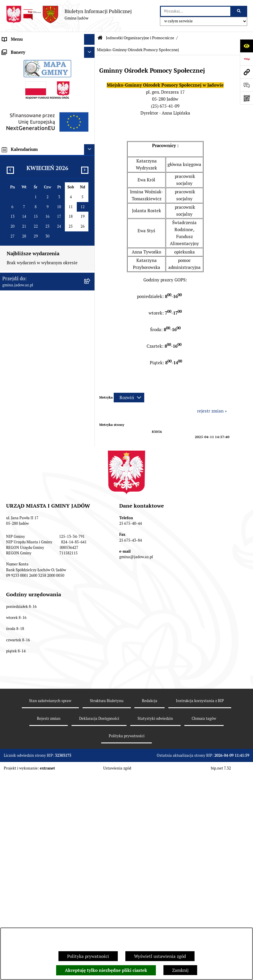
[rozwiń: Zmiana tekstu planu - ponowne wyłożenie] (91, 350)
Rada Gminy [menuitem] (14, 72)
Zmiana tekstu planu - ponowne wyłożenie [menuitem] (34, 353)
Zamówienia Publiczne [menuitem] (25, 275)
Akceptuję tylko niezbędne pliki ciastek (106, 970)
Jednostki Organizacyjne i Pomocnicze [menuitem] (40, 94)
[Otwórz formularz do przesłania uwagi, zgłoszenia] (246, 85)
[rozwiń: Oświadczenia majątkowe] (91, 265)
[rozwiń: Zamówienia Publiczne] (91, 275)
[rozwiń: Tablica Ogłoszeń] (91, 210)
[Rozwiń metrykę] (129, 398)
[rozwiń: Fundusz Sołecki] (91, 286)
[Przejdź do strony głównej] (69, 15)
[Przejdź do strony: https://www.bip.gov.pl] (246, 59)
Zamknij (180, 970)
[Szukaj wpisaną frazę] (239, 11)
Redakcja (150, 914)
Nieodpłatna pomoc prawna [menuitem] (29, 221)
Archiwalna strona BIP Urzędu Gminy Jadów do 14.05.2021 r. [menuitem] (39, 388)
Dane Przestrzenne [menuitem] (21, 253)
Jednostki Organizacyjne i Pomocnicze (140, 38)
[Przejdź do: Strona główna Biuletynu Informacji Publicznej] (100, 38)
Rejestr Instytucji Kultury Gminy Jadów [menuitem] (41, 243)
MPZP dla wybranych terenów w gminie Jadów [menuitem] (42, 370)
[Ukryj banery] (90, 422)
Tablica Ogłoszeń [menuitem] (19, 210)
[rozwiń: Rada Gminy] (91, 72)
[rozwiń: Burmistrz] (91, 83)
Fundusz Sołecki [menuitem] (18, 286)
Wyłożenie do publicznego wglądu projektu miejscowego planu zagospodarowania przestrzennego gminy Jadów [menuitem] (43, 329)
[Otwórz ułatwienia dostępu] (246, 46)
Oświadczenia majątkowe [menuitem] (27, 264)
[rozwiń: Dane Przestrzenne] (91, 254)
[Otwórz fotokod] (246, 98)
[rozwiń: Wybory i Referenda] (91, 232)
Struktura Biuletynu (107, 914)
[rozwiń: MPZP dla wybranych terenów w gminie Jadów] (91, 367)
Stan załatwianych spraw (50, 914)
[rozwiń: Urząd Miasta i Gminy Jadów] (91, 50)
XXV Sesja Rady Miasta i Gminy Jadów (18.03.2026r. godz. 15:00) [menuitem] (40, 405)
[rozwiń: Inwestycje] (91, 297)
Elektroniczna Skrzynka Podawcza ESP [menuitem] (40, 188)
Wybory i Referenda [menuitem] (22, 232)
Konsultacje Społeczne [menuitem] (24, 199)
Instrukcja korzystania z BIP (200, 914)
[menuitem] (47, 109)
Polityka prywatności (88, 956)
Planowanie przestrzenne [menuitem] (27, 308)
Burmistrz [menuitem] (12, 83)
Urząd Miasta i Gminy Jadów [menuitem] (30, 50)
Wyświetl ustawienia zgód (160, 956)
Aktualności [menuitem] (14, 61)
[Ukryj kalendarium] (90, 519)
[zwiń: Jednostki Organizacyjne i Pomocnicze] (91, 94)
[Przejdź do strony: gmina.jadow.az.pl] (246, 72)
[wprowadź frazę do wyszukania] (196, 11)
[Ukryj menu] (90, 40)
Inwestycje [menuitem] (13, 297)
